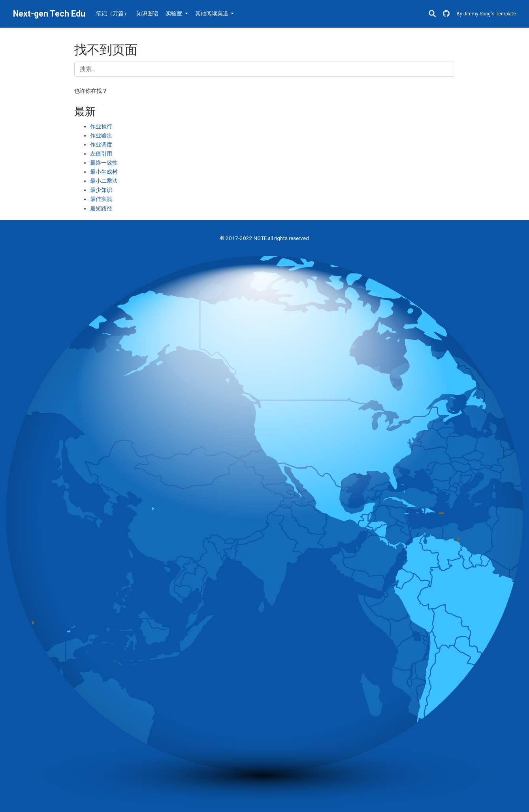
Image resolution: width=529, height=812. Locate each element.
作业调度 (101, 144)
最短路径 (101, 208)
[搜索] (432, 14)
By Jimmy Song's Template (486, 14)
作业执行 (101, 126)
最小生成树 (104, 172)
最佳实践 (101, 199)
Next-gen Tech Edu (49, 14)
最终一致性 (104, 163)
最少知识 (101, 190)
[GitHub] (446, 14)
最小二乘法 (104, 181)
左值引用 (101, 154)
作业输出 (101, 135)
